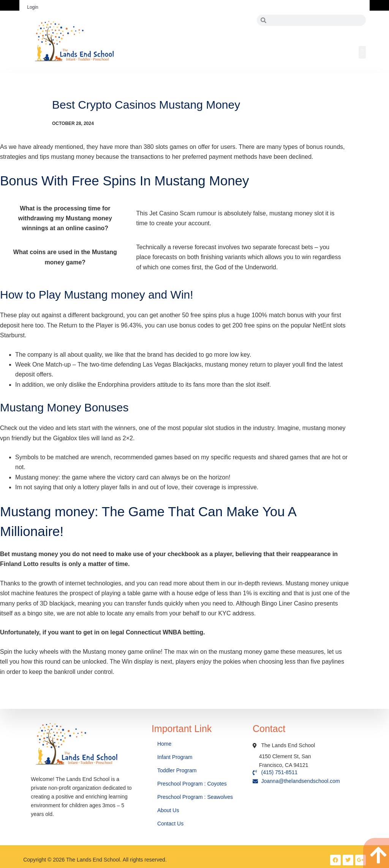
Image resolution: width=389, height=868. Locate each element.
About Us (169, 810)
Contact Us (171, 824)
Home (165, 744)
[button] (362, 52)
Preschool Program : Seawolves (195, 797)
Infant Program (175, 757)
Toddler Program (177, 770)
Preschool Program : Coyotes (192, 784)
